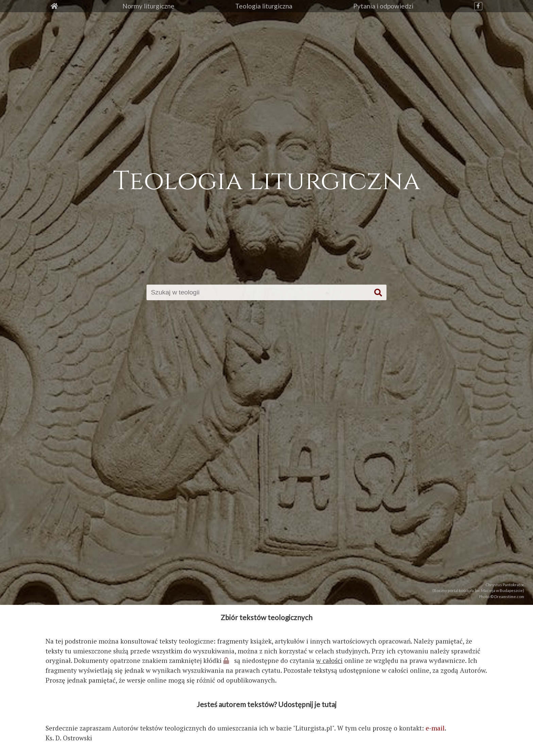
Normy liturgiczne (148, 6)
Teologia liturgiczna (264, 6)
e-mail (435, 728)
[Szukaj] (260, 292)
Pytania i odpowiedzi (383, 6)
